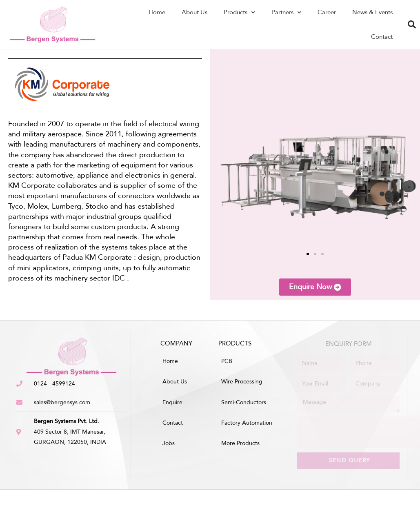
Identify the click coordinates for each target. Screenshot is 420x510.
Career (327, 12)
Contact (382, 37)
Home (157, 12)
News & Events (372, 12)
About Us (194, 12)
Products (239, 12)
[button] (223, 173)
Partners (286, 12)
